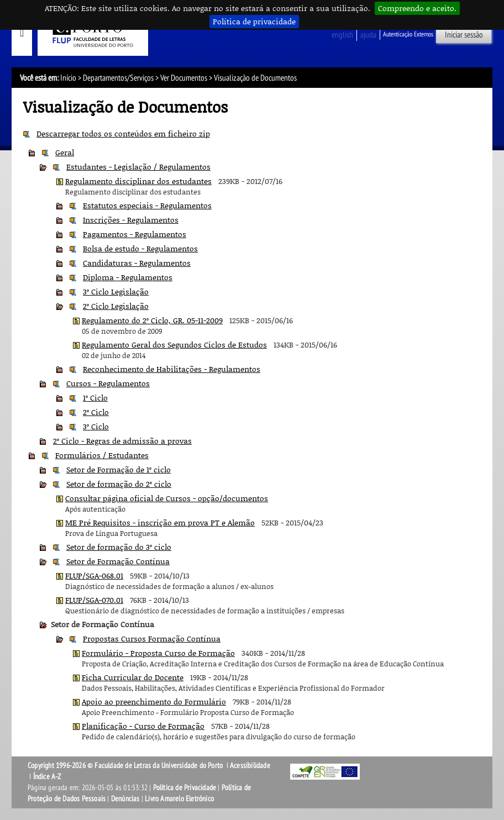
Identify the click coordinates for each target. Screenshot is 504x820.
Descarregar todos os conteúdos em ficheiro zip (123, 133)
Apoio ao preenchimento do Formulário (154, 701)
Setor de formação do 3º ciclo (119, 547)
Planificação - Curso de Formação (143, 726)
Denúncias (125, 799)
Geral (65, 152)
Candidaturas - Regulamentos (137, 263)
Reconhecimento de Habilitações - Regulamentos (172, 369)
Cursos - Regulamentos (108, 383)
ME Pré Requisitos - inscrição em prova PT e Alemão (160, 522)
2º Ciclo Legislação (116, 306)
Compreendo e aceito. (417, 8)
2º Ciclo (96, 412)
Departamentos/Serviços (118, 78)
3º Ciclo (96, 426)
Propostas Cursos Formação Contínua (152, 638)
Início (68, 78)
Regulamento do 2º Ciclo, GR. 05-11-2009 (152, 320)
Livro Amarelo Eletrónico (179, 799)
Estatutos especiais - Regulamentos (147, 205)
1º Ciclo (95, 398)
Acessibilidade (250, 766)
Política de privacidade (254, 21)
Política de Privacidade (185, 788)
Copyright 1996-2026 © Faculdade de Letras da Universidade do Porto (126, 766)
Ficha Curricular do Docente (133, 677)
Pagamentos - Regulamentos (135, 234)
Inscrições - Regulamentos (131, 220)
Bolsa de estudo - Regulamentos (140, 248)
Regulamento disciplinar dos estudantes (138, 181)
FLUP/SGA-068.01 (94, 575)
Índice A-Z (47, 777)
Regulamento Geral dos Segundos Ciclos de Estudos (174, 345)
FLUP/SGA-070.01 (94, 600)
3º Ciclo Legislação (116, 291)
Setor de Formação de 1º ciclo (119, 469)
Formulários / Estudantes (102, 455)
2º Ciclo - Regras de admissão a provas (122, 441)
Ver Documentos (184, 78)
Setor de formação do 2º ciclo (119, 484)
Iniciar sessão (464, 35)
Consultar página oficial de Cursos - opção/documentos (167, 498)
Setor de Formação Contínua (118, 561)
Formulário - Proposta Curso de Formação (158, 653)
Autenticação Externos (408, 34)
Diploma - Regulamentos (128, 277)
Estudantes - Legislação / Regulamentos (138, 167)
